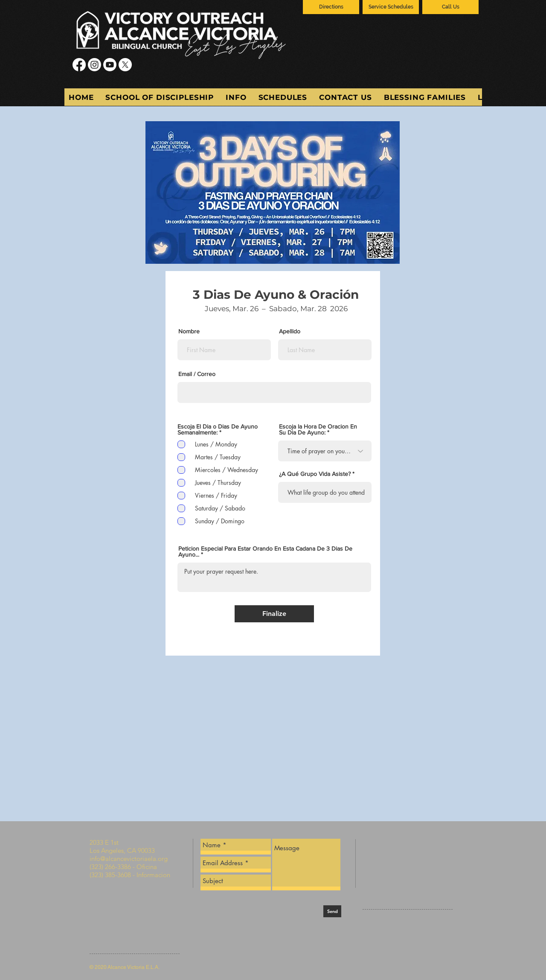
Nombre (189, 331)
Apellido (290, 331)
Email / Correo (197, 374)
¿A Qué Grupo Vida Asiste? (315, 474)
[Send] (332, 911)
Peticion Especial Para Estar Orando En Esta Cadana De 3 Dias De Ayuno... (265, 551)
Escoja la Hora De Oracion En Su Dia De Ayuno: (318, 429)
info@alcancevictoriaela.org (129, 859)
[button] (236, 97)
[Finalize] (274, 614)
